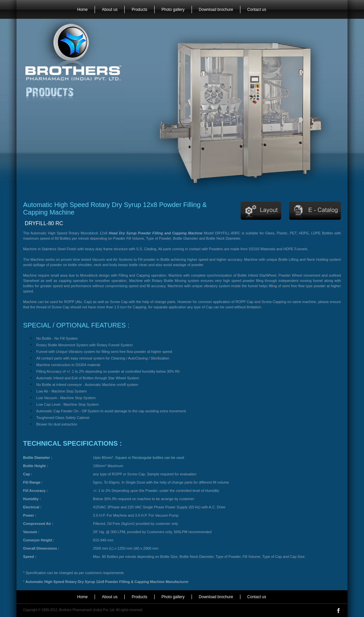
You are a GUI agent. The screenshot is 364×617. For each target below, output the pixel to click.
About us (110, 10)
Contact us (257, 10)
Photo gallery (173, 10)
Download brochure (216, 10)
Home (82, 10)
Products (139, 10)
